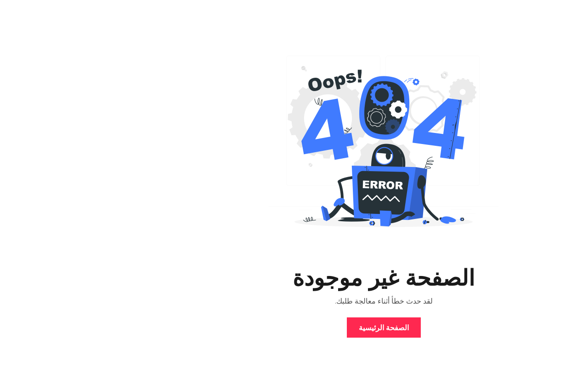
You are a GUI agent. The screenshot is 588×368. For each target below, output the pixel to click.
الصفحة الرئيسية (294, 328)
